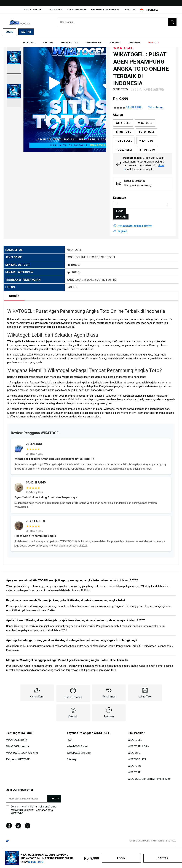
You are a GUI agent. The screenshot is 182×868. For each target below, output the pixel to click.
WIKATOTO (134, 751)
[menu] (91, 42)
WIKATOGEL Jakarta (18, 745)
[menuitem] (31, 42)
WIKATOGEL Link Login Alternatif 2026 (149, 777)
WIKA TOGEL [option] (145, 121)
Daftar (26, 32)
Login (9, 32)
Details (14, 294)
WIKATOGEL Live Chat (79, 751)
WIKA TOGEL (135, 738)
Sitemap (72, 758)
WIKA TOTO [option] (146, 139)
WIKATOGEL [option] (123, 121)
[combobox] (117, 22)
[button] (14, 56)
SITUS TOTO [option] (124, 130)
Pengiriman (109, 695)
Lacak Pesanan (77, 10)
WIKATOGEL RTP (137, 758)
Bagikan (122, 229)
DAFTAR (121, 215)
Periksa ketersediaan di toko (135, 224)
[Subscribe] (54, 797)
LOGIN (120, 209)
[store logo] (20, 22)
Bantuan (130, 10)
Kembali (73, 715)
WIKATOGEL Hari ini (17, 738)
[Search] (172, 22)
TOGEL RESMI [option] (124, 148)
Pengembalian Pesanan (105, 10)
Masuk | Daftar (33, 10)
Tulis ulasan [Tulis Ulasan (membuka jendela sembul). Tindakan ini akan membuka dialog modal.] (155, 106)
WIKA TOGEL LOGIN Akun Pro (22, 751)
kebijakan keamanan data (38, 808)
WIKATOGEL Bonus (77, 745)
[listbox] (143, 135)
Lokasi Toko (55, 10)
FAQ (69, 738)
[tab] (14, 294)
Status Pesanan (73, 696)
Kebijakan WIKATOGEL (19, 758)
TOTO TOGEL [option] (147, 130)
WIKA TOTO (134, 764)
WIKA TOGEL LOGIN (138, 745)
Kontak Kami (37, 695)
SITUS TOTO (36, 862)
